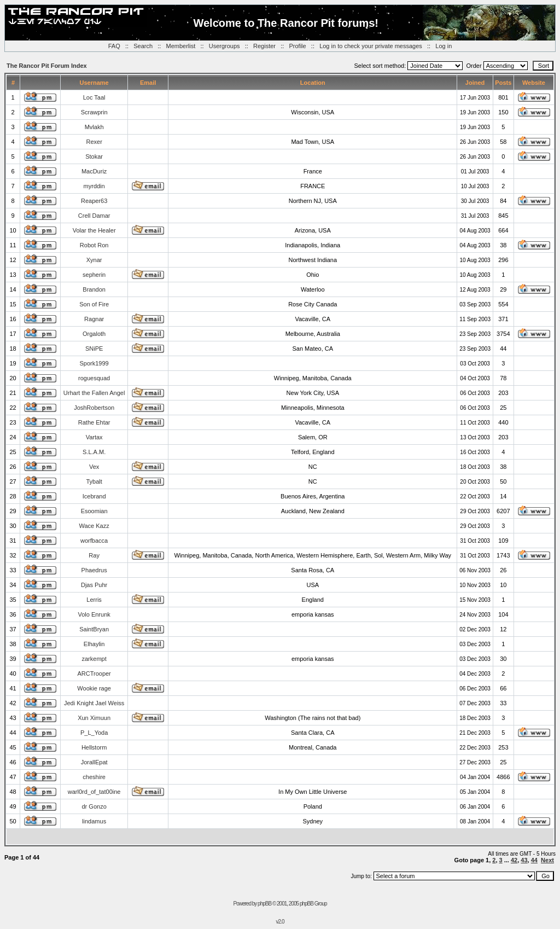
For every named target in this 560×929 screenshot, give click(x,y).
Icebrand (94, 496)
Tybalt (94, 481)
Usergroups (224, 46)
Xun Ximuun (94, 718)
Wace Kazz (94, 526)
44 (534, 860)
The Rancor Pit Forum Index (47, 66)
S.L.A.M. (94, 452)
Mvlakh (94, 127)
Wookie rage (94, 688)
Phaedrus (94, 570)
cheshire (94, 777)
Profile (297, 46)
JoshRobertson (94, 408)
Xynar (94, 260)
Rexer (94, 142)
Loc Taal (94, 97)
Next (547, 860)
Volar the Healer (94, 230)
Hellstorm (94, 747)
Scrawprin (94, 112)
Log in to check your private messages (371, 46)
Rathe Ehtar (94, 422)
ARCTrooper (94, 673)
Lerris (94, 600)
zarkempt (94, 659)
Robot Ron (94, 245)
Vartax (94, 437)
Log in (444, 46)
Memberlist (181, 46)
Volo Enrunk (94, 614)
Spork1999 (94, 363)
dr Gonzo (94, 806)
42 (514, 860)
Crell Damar (94, 216)
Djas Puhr (94, 585)
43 (524, 860)
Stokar (94, 156)
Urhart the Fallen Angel (94, 393)
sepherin (94, 275)
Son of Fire (94, 304)
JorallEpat (94, 762)
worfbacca (94, 541)
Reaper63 (94, 201)
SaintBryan (94, 629)
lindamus (94, 821)
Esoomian (94, 511)
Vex (94, 467)
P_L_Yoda (94, 733)
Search (143, 46)
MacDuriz (94, 171)
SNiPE (94, 349)
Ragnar (94, 319)
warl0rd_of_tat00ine (94, 792)
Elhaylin (94, 644)
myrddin (94, 186)
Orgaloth (94, 334)
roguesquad (94, 378)
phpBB (264, 904)
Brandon (94, 289)
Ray (94, 555)
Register (264, 46)
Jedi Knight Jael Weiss (94, 703)
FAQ (114, 46)
